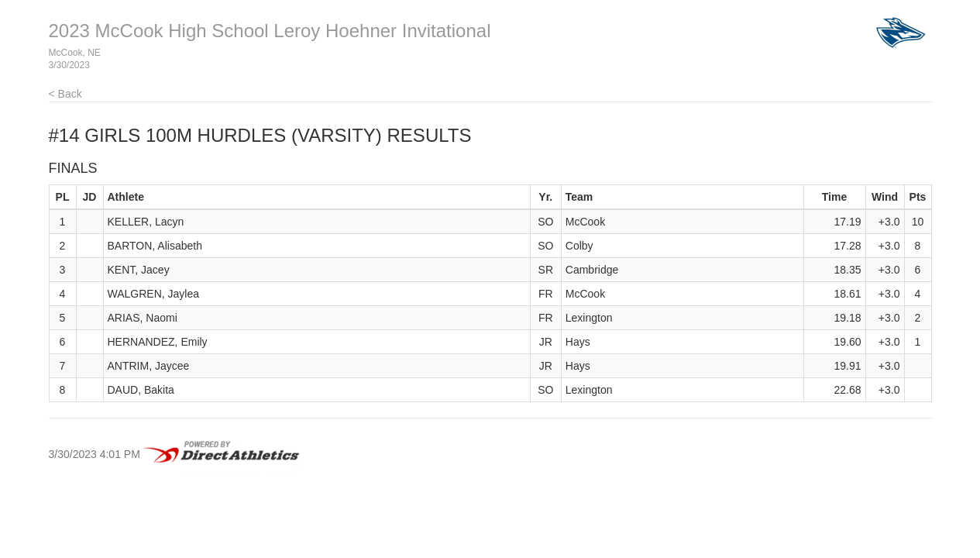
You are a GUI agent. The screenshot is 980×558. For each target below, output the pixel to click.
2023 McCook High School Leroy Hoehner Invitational (270, 31)
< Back (65, 94)
